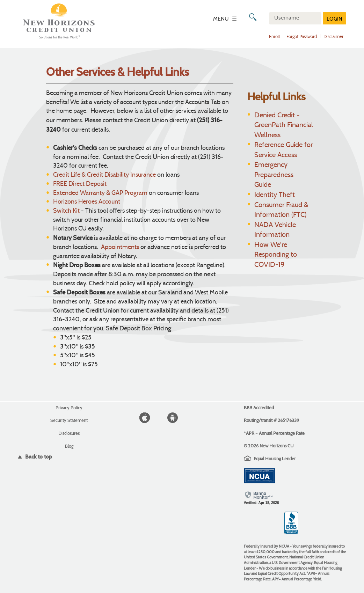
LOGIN (334, 19)
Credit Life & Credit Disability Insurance (104, 175)
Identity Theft (275, 195)
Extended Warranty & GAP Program (100, 193)
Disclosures (69, 433)
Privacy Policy (69, 408)
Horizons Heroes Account (87, 202)
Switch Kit (66, 211)
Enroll (274, 37)
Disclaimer (333, 37)
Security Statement (69, 420)
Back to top (38, 457)
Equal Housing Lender (275, 459)
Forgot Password (302, 37)
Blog (69, 446)
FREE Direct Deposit (80, 184)
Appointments (120, 247)
